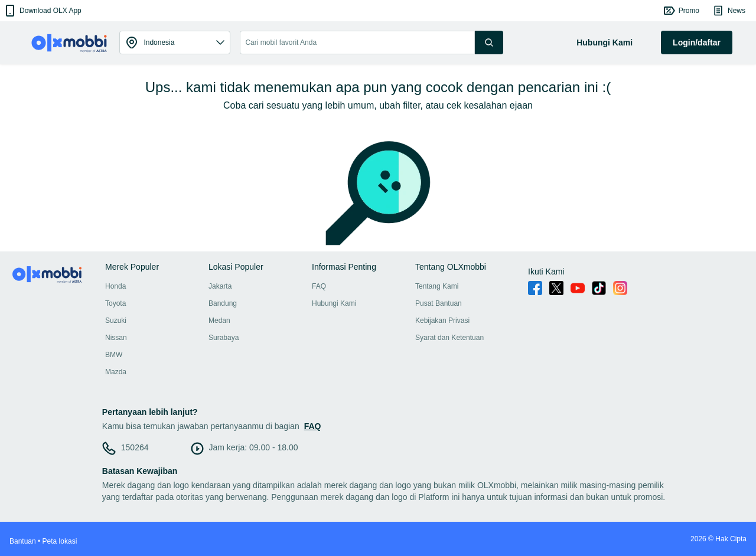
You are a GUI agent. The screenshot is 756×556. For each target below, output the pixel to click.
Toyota (115, 303)
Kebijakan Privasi (442, 320)
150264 (135, 447)
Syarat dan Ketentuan (449, 338)
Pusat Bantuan (439, 303)
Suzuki (116, 320)
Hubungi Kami (334, 303)
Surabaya (224, 338)
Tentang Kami (437, 286)
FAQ (319, 286)
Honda (115, 286)
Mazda (116, 372)
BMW (114, 355)
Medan (219, 320)
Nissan (116, 338)
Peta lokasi (60, 541)
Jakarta (220, 286)
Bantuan (23, 541)
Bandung (223, 303)
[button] (42, 11)
